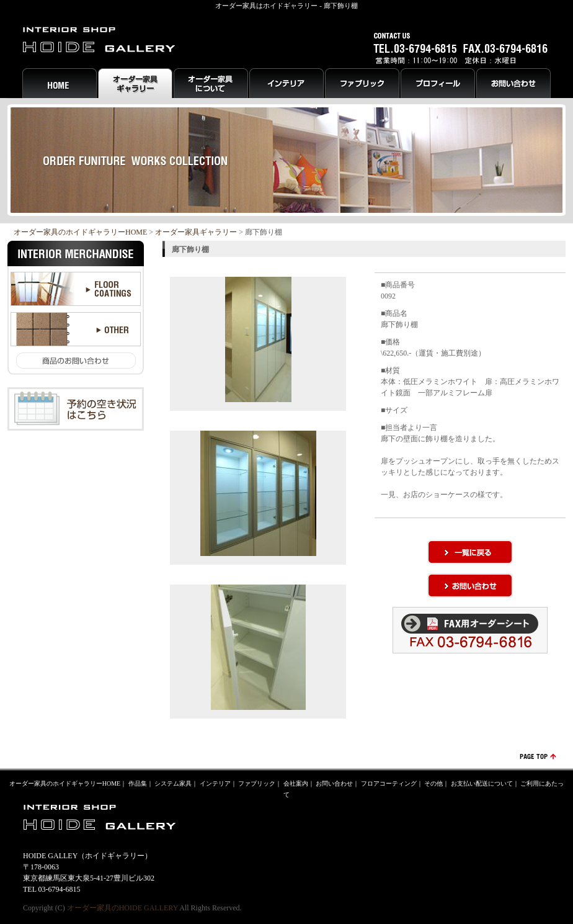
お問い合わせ (334, 783)
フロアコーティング (389, 783)
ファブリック (257, 783)
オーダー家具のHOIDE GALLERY (122, 908)
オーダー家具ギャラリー (196, 232)
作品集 (138, 783)
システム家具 (173, 783)
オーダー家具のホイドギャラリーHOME (80, 232)
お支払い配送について (482, 783)
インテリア (215, 783)
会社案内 (296, 783)
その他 (433, 783)
